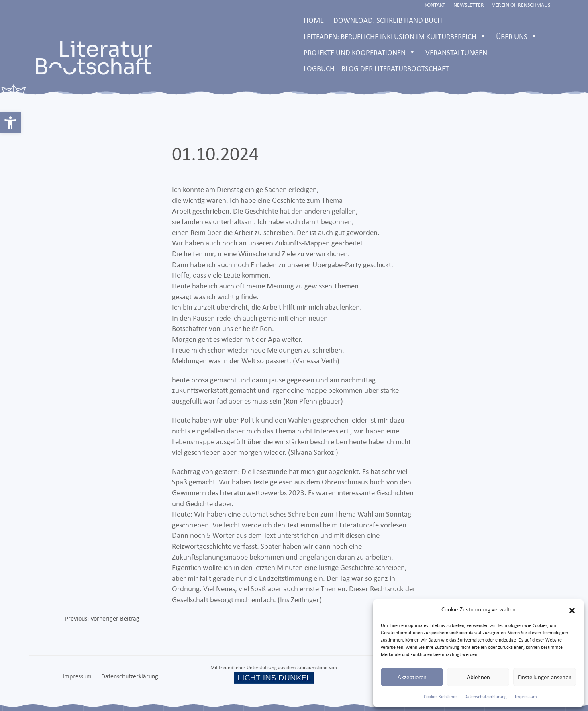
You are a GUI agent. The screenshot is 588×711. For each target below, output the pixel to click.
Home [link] (314, 20)
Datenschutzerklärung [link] (486, 697)
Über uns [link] (517, 36)
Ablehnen (478, 677)
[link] (10, 123)
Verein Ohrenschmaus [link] (521, 5)
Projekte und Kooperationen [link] (360, 52)
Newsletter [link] (469, 5)
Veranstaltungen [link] (456, 52)
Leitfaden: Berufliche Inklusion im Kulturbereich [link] (395, 36)
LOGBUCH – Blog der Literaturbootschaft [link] (376, 68)
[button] (572, 609)
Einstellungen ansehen (545, 677)
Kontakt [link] (435, 5)
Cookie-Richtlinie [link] (440, 697)
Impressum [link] (526, 697)
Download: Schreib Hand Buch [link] (388, 20)
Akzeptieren (412, 677)
